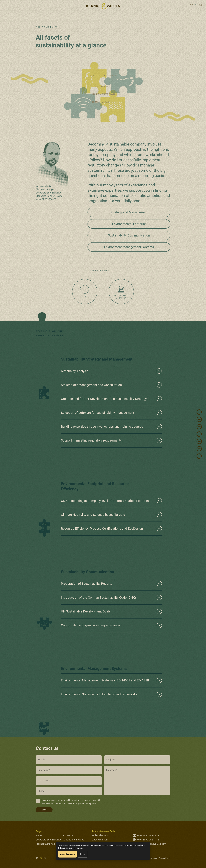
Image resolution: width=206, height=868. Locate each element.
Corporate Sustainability (48, 840)
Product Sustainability (47, 844)
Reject (82, 854)
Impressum (153, 858)
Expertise (68, 835)
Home (39, 835)
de (191, 5)
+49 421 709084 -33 (46, 199)
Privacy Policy (165, 858)
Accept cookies (67, 854)
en (196, 5)
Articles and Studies (74, 840)
